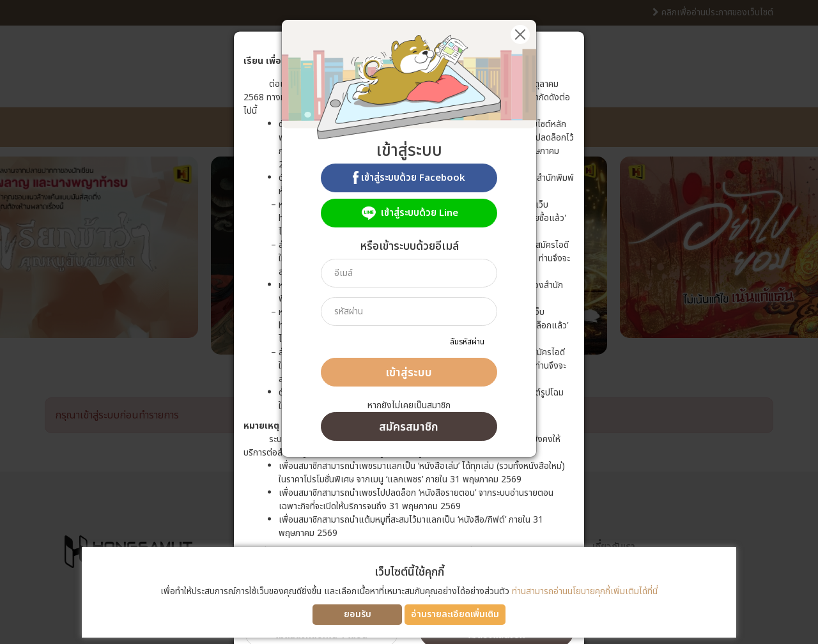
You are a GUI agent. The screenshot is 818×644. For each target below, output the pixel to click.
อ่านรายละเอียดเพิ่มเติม (455, 614)
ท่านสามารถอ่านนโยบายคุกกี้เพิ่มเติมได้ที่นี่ (585, 591)
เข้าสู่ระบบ (409, 373)
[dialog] (409, 322)
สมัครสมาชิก (409, 427)
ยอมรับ (358, 614)
